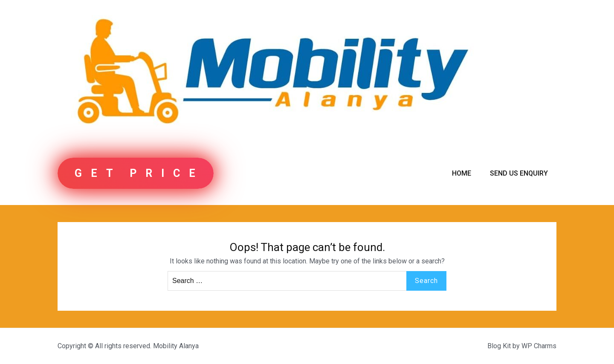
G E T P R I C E (136, 173)
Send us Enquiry (519, 173)
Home (462, 173)
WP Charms (539, 346)
